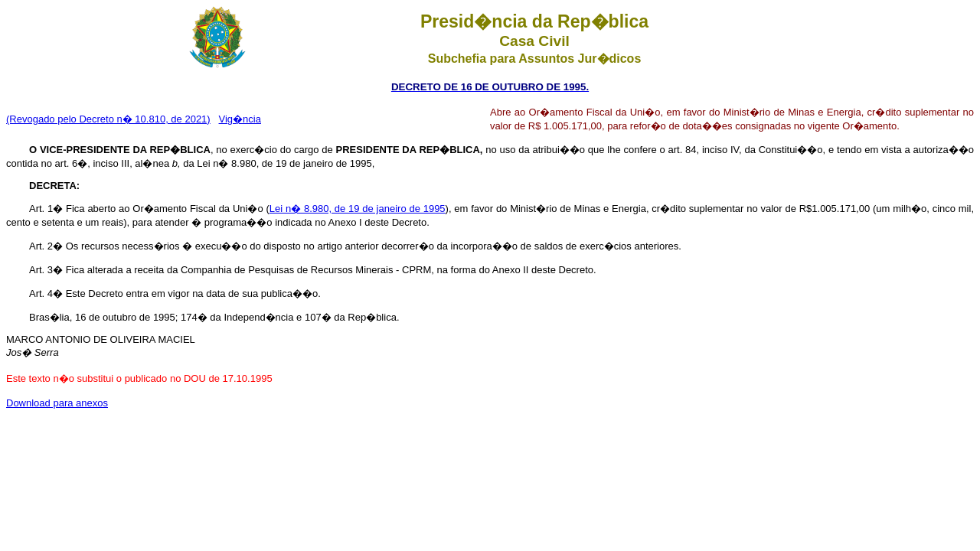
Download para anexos (57, 403)
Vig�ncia (240, 119)
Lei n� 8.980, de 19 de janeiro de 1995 (358, 209)
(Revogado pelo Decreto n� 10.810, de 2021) (108, 119)
